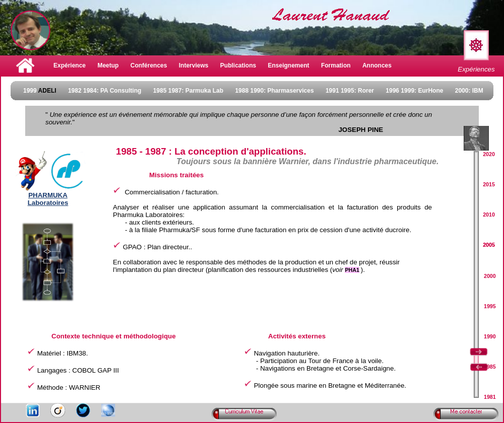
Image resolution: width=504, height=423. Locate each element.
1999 (40, 91)
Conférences (149, 65)
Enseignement (289, 65)
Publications (238, 65)
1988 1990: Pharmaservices (274, 91)
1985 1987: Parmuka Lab (188, 91)
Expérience (70, 65)
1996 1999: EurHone (414, 91)
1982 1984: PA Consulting (105, 91)
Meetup (108, 65)
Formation (336, 65)
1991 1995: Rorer (350, 91)
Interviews (194, 65)
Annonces (377, 65)
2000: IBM (469, 91)
